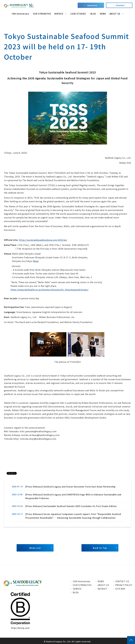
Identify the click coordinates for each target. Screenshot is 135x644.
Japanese (92, 5)
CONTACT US (122, 581)
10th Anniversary (20, 14)
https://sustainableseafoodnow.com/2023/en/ (43, 240)
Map (36, 261)
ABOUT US (115, 14)
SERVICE (59, 14)
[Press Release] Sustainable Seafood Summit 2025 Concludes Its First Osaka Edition (71, 506)
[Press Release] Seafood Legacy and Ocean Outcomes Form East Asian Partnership (70, 487)
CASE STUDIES (78, 14)
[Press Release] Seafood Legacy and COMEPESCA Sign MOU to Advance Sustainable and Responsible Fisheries (73, 496)
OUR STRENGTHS (42, 14)
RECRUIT (102, 589)
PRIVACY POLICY (124, 585)
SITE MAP (120, 589)
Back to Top (100, 548)
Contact (120, 5)
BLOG (93, 14)
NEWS (103, 14)
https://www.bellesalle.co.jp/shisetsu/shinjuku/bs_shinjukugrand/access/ (49, 290)
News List (35, 548)
